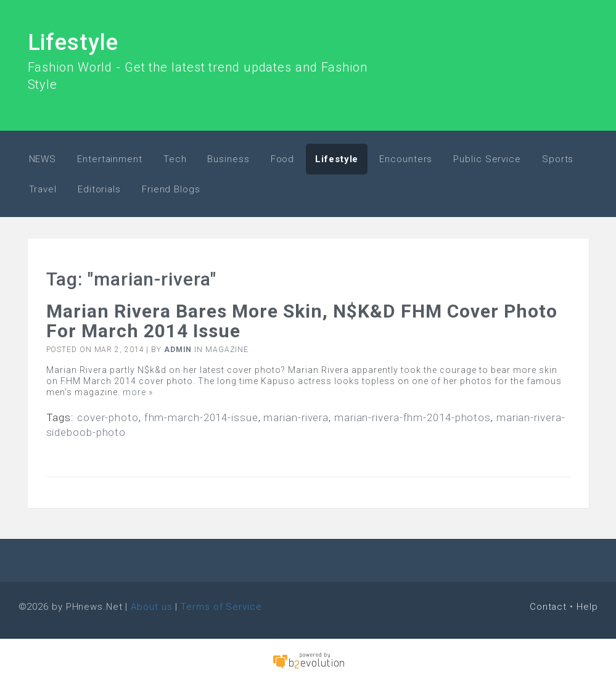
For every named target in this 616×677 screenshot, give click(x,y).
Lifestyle (73, 43)
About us (151, 607)
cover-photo (108, 417)
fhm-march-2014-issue (201, 417)
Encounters (406, 159)
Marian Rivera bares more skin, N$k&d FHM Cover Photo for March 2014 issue (302, 321)
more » (138, 392)
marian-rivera (296, 417)
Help (587, 607)
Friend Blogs (171, 189)
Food (283, 159)
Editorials (99, 189)
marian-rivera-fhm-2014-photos (413, 417)
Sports (558, 159)
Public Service (487, 159)
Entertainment (110, 159)
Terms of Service (221, 607)
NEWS (43, 159)
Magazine (227, 350)
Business (228, 159)
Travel (43, 189)
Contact (548, 607)
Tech (175, 159)
